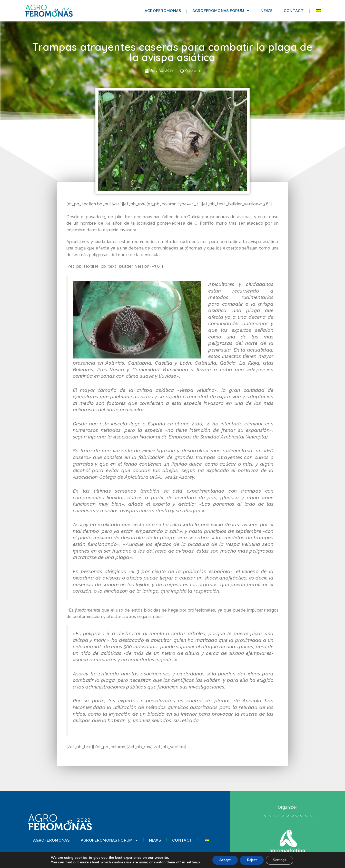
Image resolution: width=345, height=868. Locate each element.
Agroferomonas (163, 11)
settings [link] (191, 862)
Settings (281, 860)
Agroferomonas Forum (221, 11)
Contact (294, 11)
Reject (252, 860)
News (267, 11)
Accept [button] (223, 860)
